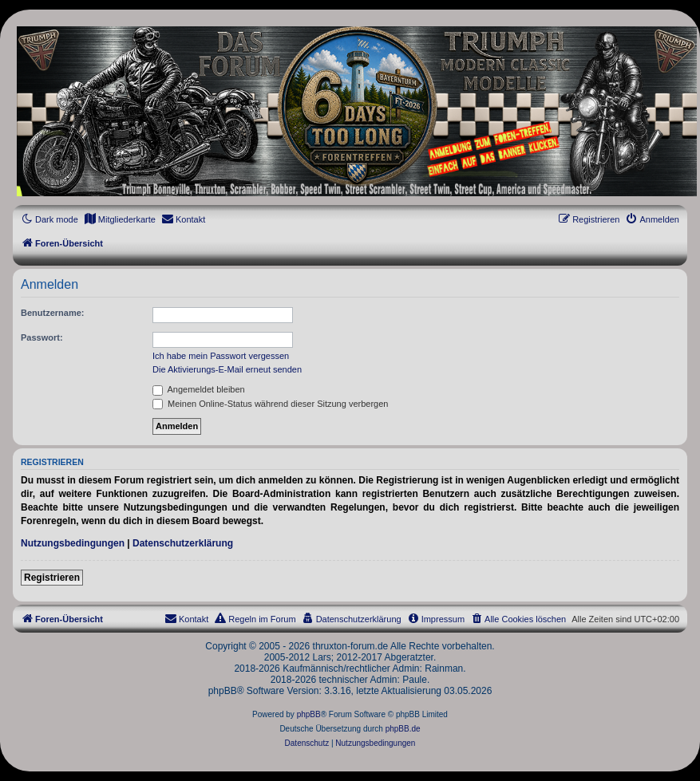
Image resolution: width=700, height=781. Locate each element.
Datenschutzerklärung (183, 543)
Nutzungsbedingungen (73, 543)
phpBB (309, 714)
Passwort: (42, 337)
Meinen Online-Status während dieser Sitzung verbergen (270, 404)
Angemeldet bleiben (199, 389)
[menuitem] (120, 219)
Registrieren (52, 578)
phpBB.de (403, 729)
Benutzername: (52, 313)
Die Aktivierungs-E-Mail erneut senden (227, 369)
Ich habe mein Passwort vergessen (221, 356)
